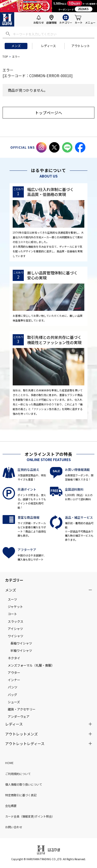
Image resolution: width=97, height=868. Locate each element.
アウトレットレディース (25, 744)
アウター (14, 672)
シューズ (14, 702)
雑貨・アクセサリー (22, 709)
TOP (5, 57)
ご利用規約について (18, 774)
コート (12, 614)
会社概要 (11, 806)
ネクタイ (14, 658)
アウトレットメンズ (21, 734)
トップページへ (48, 113)
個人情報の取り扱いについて (24, 784)
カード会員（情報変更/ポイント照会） (30, 816)
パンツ (13, 687)
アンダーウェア (19, 716)
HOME (9, 763)
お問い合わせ (14, 827)
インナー (14, 680)
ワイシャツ (16, 636)
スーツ (12, 599)
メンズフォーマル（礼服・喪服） (31, 665)
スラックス (16, 621)
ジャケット (15, 606)
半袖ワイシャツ (21, 650)
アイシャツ (15, 629)
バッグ (12, 695)
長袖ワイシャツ (21, 643)
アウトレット (81, 46)
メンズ (16, 46)
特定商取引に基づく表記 (21, 795)
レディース (48, 46)
